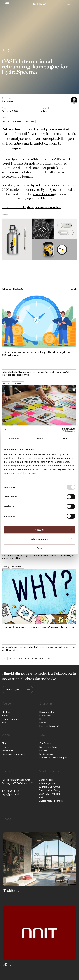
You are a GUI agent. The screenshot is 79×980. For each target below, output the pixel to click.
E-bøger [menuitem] (6, 747)
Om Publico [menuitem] (45, 743)
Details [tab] (39, 438)
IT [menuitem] (40, 719)
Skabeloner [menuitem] (7, 750)
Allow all (40, 530)
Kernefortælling (18, 121)
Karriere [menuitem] (43, 750)
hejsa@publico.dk (11, 794)
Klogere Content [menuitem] (48, 747)
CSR (4, 658)
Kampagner (30, 121)
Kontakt (70, 4)
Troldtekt (11, 890)
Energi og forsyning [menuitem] (49, 726)
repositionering (44, 194)
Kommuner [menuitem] (45, 716)
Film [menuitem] (4, 723)
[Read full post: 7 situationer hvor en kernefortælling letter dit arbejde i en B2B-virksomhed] (39, 321)
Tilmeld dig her (13, 689)
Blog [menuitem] (4, 743)
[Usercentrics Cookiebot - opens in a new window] (62, 430)
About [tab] (65, 438)
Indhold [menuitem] (6, 716)
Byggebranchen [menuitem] (47, 712)
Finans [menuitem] (43, 723)
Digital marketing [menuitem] (11, 719)
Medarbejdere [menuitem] (46, 754)
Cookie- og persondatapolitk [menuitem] (54, 757)
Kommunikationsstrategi (41, 658)
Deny (40, 548)
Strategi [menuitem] (6, 712)
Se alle (74, 289)
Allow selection (39, 539)
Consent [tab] (14, 438)
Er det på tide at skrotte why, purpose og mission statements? (38, 627)
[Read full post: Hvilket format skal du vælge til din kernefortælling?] (39, 413)
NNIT (8, 964)
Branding (6, 121)
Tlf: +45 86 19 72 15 (12, 791)
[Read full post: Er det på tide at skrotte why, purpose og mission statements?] (39, 597)
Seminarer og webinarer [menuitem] (14, 754)
